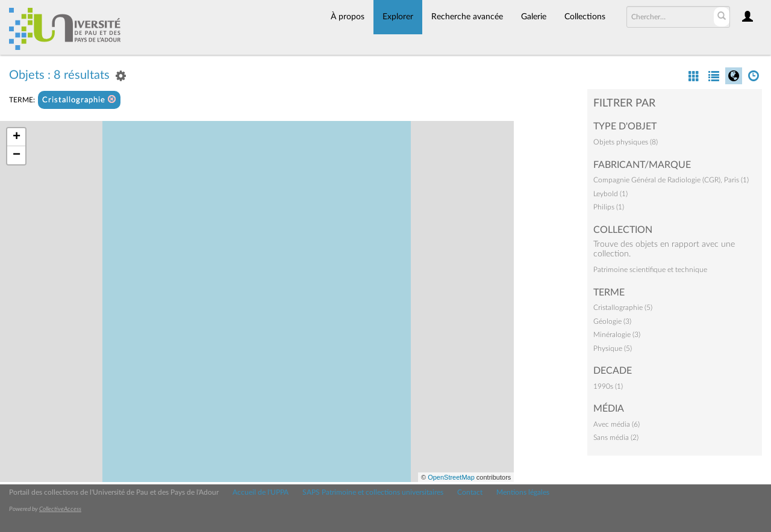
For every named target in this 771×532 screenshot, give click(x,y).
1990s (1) (608, 386)
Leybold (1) (610, 194)
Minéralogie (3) (617, 335)
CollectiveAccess (60, 509)
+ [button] (17, 137)
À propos (348, 17)
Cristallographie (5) (623, 308)
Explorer (398, 17)
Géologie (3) (612, 321)
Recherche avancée (467, 17)
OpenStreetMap (451, 477)
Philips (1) (609, 207)
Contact (470, 492)
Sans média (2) (616, 438)
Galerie (534, 17)
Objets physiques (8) (626, 142)
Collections (585, 17)
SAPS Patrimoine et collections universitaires (373, 492)
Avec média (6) (616, 424)
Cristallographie (79, 100)
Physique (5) (613, 348)
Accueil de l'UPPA (261, 492)
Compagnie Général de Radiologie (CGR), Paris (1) (671, 180)
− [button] (17, 155)
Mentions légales (523, 492)
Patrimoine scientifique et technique (650, 270)
